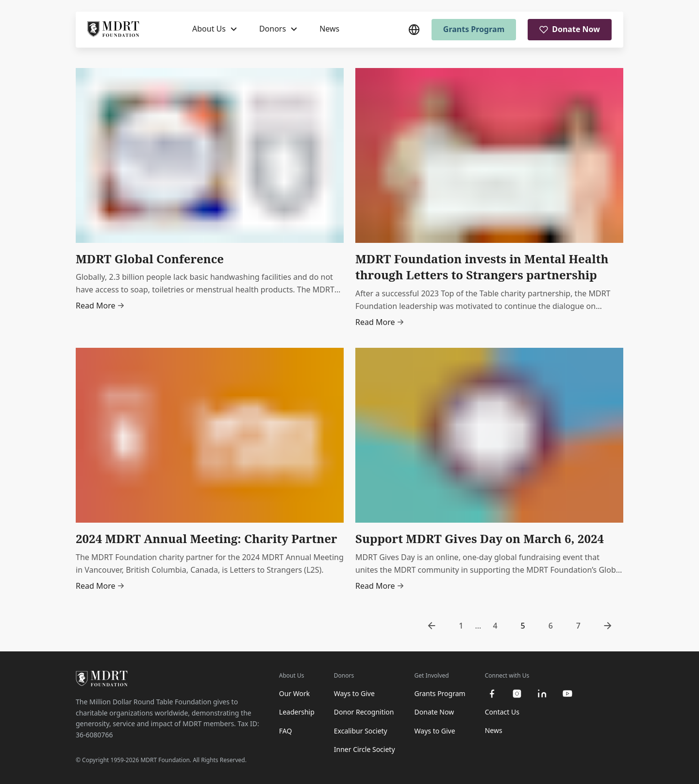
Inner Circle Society (365, 749)
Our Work (294, 693)
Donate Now (570, 29)
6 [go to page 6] (551, 626)
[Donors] (278, 29)
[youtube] (567, 694)
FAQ (286, 731)
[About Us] (215, 29)
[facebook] (492, 694)
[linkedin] (542, 694)
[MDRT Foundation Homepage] (113, 30)
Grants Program (474, 29)
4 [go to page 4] (495, 626)
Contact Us (502, 712)
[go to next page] (608, 626)
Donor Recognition (364, 712)
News (329, 29)
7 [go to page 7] (578, 626)
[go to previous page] (432, 626)
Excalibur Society (361, 731)
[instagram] (517, 694)
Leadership (297, 712)
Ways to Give (354, 693)
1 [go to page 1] (461, 626)
